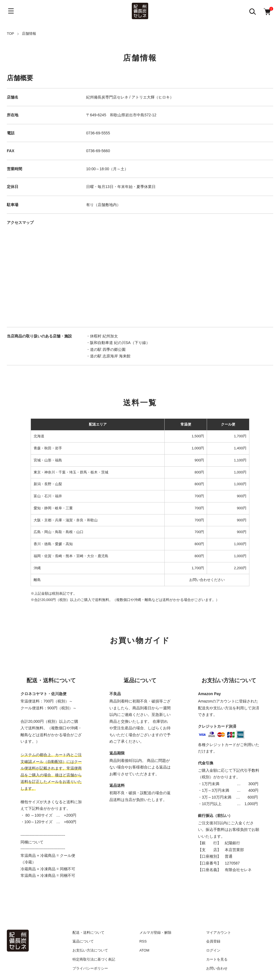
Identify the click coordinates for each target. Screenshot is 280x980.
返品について (83, 941)
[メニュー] (11, 11)
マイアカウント (219, 933)
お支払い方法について (90, 950)
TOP (11, 34)
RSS (143, 941)
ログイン (213, 950)
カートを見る (217, 959)
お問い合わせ (217, 968)
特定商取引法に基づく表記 (94, 959)
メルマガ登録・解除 (155, 933)
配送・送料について (88, 933)
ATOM (144, 950)
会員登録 (213, 941)
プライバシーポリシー (90, 968)
